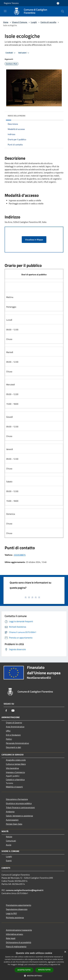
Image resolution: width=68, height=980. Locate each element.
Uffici (8, 731)
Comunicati (11, 841)
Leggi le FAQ (11, 913)
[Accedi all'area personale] (58, 3)
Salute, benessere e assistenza (19, 816)
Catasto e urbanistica (15, 779)
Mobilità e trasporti (14, 787)
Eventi (9, 861)
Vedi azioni (24, 53)
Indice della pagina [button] (17, 116)
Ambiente (10, 812)
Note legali (11, 938)
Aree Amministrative (15, 727)
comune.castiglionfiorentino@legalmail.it (25, 890)
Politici (9, 739)
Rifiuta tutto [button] (44, 970)
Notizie (9, 837)
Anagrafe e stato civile (16, 760)
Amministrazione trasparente (19, 930)
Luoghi (34, 22)
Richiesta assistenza (15, 918)
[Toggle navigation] (5, 11)
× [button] (65, 952)
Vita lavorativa (12, 768)
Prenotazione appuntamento (19, 905)
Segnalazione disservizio (17, 909)
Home (6, 22)
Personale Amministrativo (17, 743)
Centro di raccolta (48, 22)
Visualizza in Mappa (34, 240)
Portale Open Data (14, 824)
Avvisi (9, 845)
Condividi (11, 53)
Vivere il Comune (20, 22)
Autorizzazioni (12, 820)
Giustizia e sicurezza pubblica (19, 803)
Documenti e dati (13, 747)
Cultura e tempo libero (16, 764)
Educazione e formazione (17, 799)
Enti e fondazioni (13, 735)
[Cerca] (63, 11)
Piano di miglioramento (16, 946)
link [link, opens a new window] (59, 964)
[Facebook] (6, 711)
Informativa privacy (15, 934)
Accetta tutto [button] (24, 970)
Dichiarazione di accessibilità (19, 942)
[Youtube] (13, 711)
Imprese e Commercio (15, 772)
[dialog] (34, 965)
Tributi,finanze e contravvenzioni (20, 807)
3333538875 (20, 555)
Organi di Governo (14, 723)
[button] (34, 976)
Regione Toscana (11, 3)
